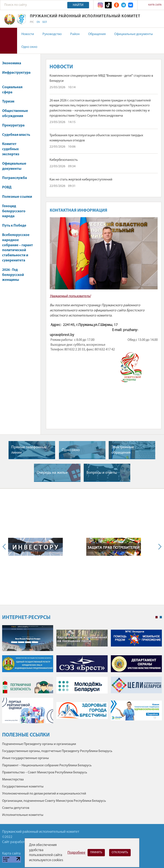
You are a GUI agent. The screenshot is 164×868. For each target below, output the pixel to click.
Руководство (52, 34)
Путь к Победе (14, 226)
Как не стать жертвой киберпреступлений (81, 180)
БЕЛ (45, 22)
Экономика (14, 63)
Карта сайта (155, 5)
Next (159, 547)
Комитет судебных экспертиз (11, 149)
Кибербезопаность (64, 160)
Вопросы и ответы (102, 473)
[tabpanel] (82, 676)
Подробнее (76, 853)
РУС (32, 22)
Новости (28, 34)
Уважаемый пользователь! (70, 296)
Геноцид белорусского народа (14, 211)
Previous (5, 547)
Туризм (8, 102)
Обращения (97, 34)
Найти (78, 5)
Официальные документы (134, 34)
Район (75, 34)
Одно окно (29, 47)
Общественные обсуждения (15, 114)
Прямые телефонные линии (29, 450)
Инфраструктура (16, 75)
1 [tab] (157, 617)
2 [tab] (161, 617)
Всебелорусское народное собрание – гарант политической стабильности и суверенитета (18, 248)
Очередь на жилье (52, 473)
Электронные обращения (123, 450)
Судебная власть (16, 135)
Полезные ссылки (17, 197)
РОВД (7, 187)
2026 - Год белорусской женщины (13, 275)
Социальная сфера (12, 90)
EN (38, 22)
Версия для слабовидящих (9, 41)
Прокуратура (15, 125)
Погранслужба (15, 178)
